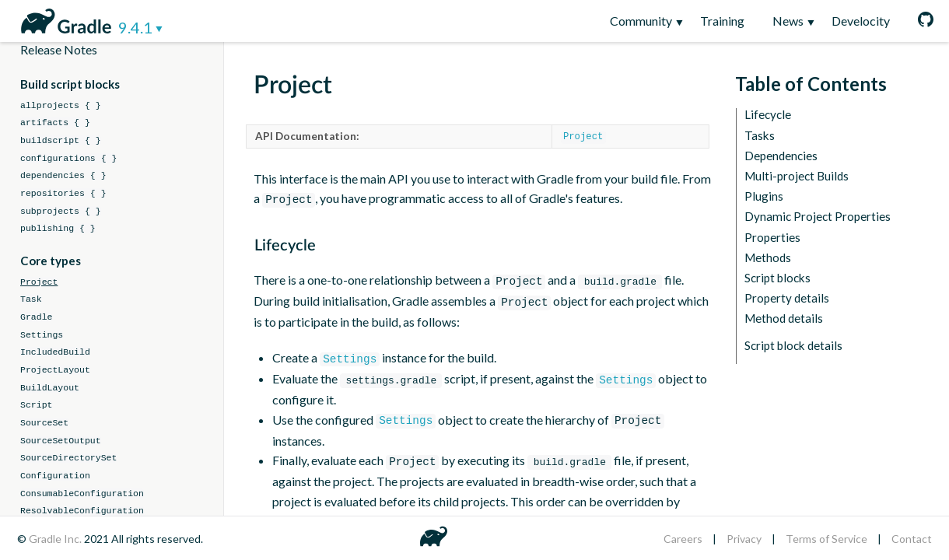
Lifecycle (768, 115)
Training (722, 21)
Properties (772, 238)
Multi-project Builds (797, 176)
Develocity (861, 21)
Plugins (764, 196)
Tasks (760, 136)
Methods (768, 258)
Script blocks (777, 278)
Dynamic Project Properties (818, 217)
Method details (784, 318)
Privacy (744, 539)
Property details (787, 298)
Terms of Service (826, 539)
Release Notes (59, 49)
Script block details (793, 346)
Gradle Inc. (56, 539)
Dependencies (781, 156)
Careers (683, 539)
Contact (912, 539)
